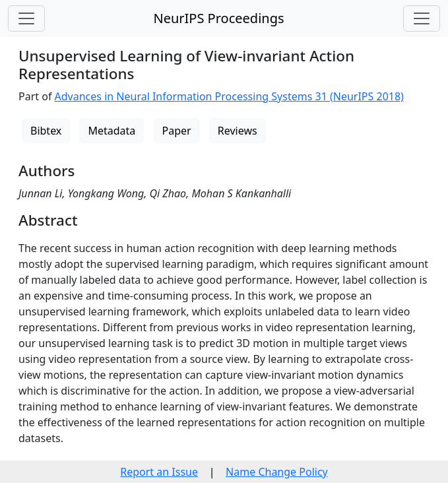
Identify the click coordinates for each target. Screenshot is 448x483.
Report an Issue (159, 472)
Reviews (238, 131)
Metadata (112, 131)
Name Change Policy (277, 472)
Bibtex (46, 131)
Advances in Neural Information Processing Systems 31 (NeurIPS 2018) (229, 96)
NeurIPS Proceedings (218, 18)
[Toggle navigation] (26, 18)
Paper (177, 131)
